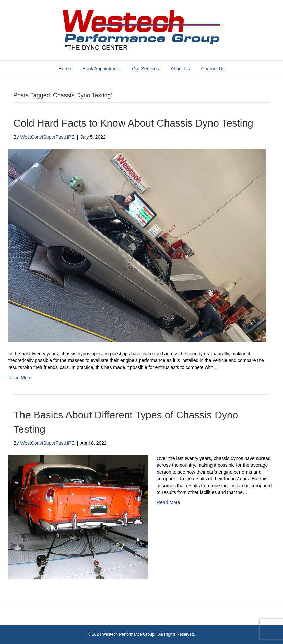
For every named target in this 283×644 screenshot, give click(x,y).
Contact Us (213, 69)
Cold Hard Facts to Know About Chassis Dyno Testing (133, 123)
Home (65, 69)
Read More (20, 378)
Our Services (146, 69)
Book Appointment (102, 69)
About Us (180, 69)
